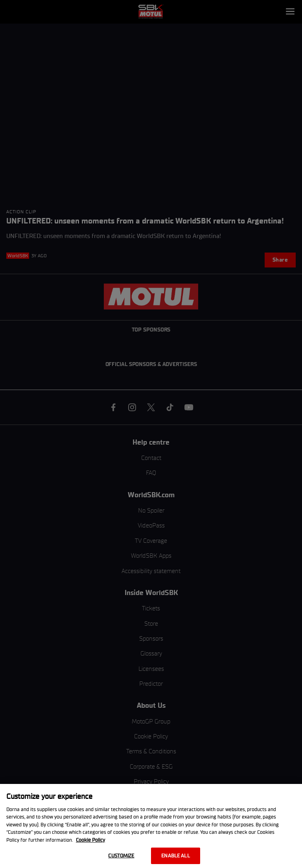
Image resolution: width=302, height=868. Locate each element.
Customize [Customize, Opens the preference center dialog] (121, 856)
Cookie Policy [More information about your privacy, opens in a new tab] (90, 840)
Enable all (175, 856)
